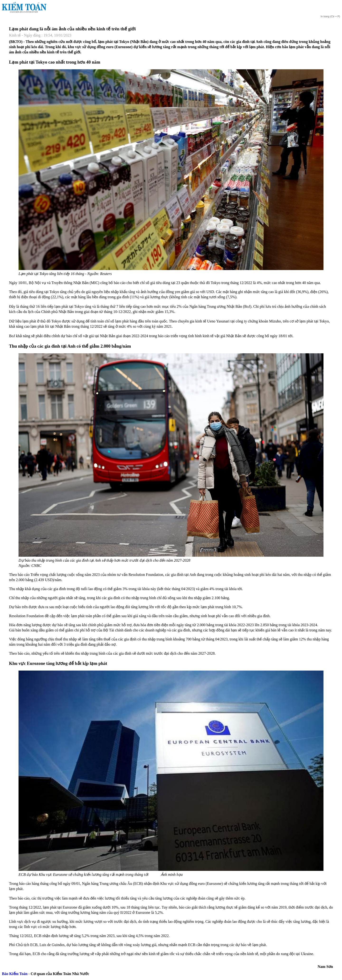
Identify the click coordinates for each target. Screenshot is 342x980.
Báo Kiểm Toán (15, 974)
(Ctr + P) (330, 16)
